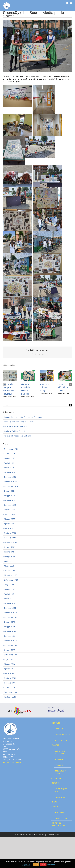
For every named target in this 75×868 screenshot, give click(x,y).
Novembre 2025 (11, 449)
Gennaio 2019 (10, 636)
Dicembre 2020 (11, 575)
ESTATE (55, 783)
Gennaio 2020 (10, 608)
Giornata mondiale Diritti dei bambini (19, 422)
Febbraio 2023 (10, 500)
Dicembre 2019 (10, 613)
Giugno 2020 (9, 585)
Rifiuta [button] (43, 865)
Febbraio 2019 (10, 631)
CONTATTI (57, 807)
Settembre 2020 (11, 580)
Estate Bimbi (60, 797)
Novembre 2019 (11, 617)
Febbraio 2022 (10, 533)
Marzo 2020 (9, 599)
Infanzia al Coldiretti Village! (45, 387)
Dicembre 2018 (10, 641)
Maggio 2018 (9, 664)
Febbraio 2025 (10, 472)
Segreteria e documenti (60, 752)
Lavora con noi (61, 818)
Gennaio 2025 (10, 477)
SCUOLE (56, 745)
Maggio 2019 (9, 627)
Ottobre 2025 (10, 454)
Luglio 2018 (9, 659)
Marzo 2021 (9, 566)
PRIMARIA (59, 765)
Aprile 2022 (9, 524)
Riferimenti (59, 812)
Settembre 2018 (11, 655)
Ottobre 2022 (10, 510)
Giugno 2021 (9, 552)
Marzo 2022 (9, 528)
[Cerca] (71, 405)
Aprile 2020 (9, 594)
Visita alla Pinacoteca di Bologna (17, 436)
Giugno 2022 (9, 514)
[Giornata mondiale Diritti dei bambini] (28, 371)
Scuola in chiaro (61, 740)
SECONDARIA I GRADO (61, 772)
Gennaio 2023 (10, 505)
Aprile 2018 (9, 669)
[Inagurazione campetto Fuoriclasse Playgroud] (10, 371)
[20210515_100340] (37, 46)
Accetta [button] (36, 865)
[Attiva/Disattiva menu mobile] (71, 3)
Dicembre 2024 (11, 482)
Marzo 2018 (9, 673)
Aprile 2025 (9, 463)
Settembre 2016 (11, 692)
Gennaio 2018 (10, 683)
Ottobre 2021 (10, 547)
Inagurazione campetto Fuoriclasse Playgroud (23, 417)
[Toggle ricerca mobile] (67, 3)
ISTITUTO (56, 723)
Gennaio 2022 (10, 538)
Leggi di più (26, 865)
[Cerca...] (36, 405)
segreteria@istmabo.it (12, 762)
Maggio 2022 (10, 519)
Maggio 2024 (10, 496)
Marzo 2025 (9, 468)
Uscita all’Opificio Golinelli (63, 387)
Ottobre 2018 (10, 650)
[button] (4, 384)
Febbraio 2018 (10, 678)
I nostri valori (60, 729)
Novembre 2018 (11, 645)
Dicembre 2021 (10, 542)
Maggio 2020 (10, 589)
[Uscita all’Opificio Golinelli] (65, 371)
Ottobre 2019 (10, 622)
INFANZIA (59, 759)
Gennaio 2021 (10, 571)
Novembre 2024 (11, 486)
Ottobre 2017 (9, 688)
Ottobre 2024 (10, 491)
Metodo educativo (62, 735)
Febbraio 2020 (10, 603)
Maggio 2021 (9, 557)
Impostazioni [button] (51, 865)
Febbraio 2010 (10, 697)
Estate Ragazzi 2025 (61, 790)
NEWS (55, 802)
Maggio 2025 (10, 458)
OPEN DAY (57, 778)
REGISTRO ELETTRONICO (58, 824)
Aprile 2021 (9, 561)
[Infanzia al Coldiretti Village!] (47, 371)
